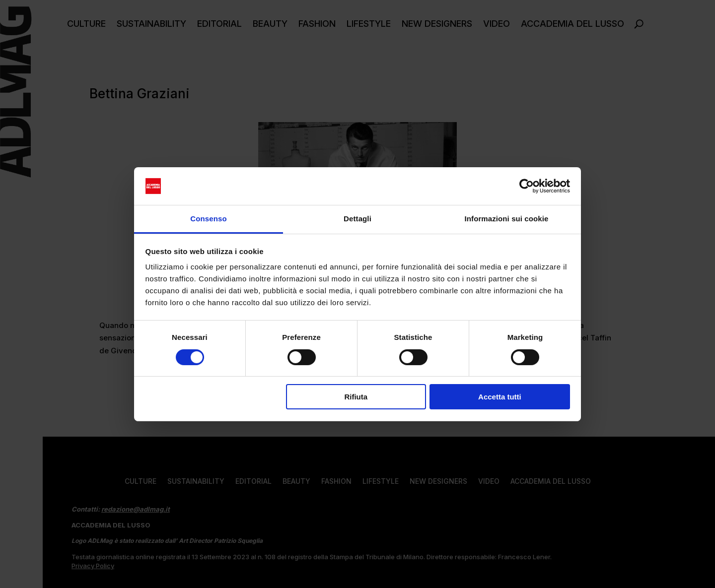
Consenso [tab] (208, 219)
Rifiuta (356, 397)
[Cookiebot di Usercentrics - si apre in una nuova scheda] (527, 186)
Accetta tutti (500, 397)
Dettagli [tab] (357, 219)
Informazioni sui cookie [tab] (507, 219)
